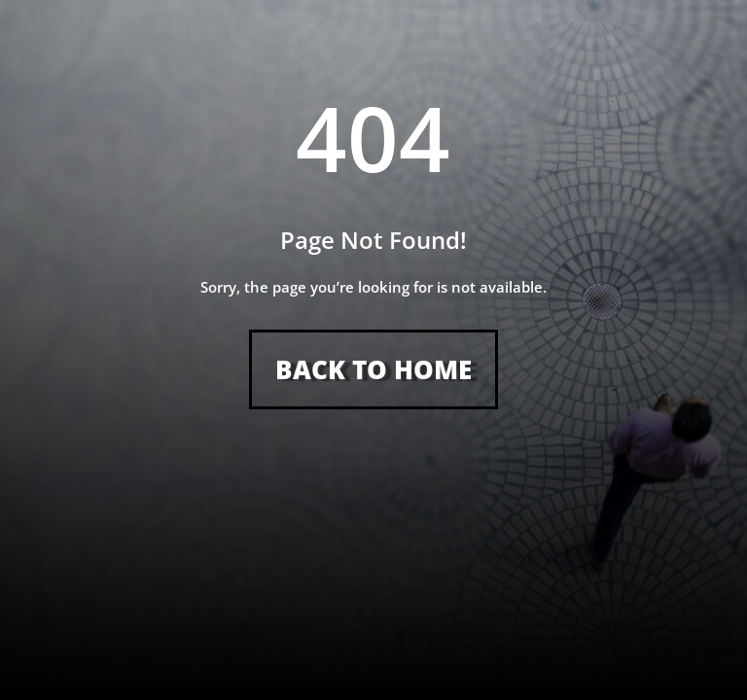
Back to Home (373, 369)
